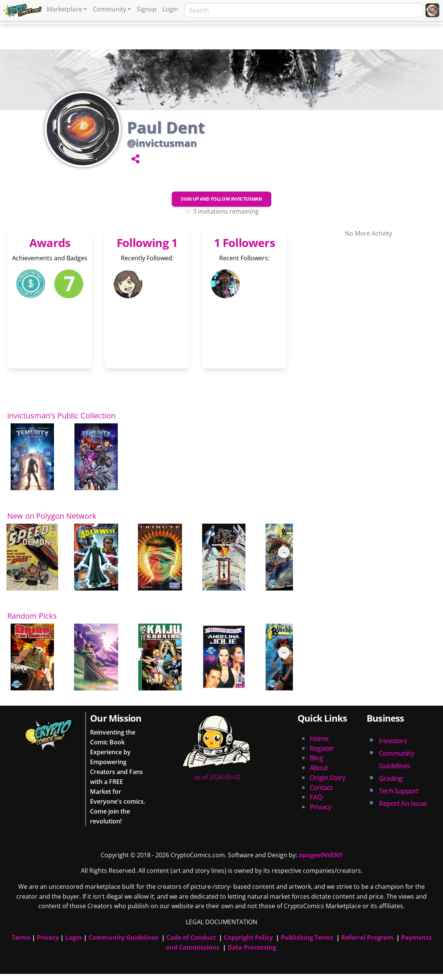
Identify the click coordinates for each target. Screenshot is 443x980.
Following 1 (147, 243)
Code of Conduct (191, 937)
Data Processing (252, 947)
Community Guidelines (123, 937)
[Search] (303, 10)
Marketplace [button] (64, 9)
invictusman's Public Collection (61, 416)
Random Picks (32, 616)
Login (170, 9)
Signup (147, 9)
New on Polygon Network (52, 516)
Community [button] (109, 9)
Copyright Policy (248, 937)
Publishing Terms (307, 937)
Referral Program (367, 937)
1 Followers (244, 243)
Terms (21, 937)
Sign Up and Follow (221, 199)
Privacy (320, 807)
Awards (50, 243)
